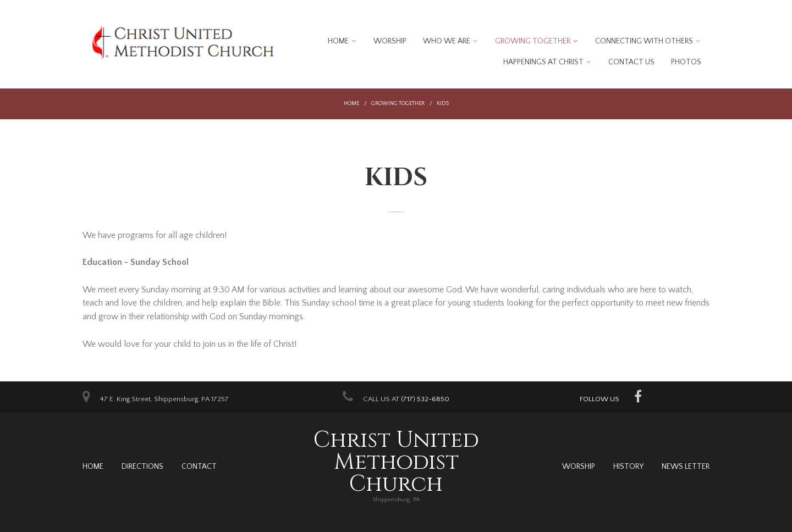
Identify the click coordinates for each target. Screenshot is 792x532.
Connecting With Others (644, 41)
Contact (199, 467)
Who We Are (447, 41)
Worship (390, 41)
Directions (142, 467)
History (628, 467)
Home (338, 41)
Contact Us (631, 62)
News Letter (686, 467)
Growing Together (533, 41)
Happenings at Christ (543, 62)
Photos (686, 62)
